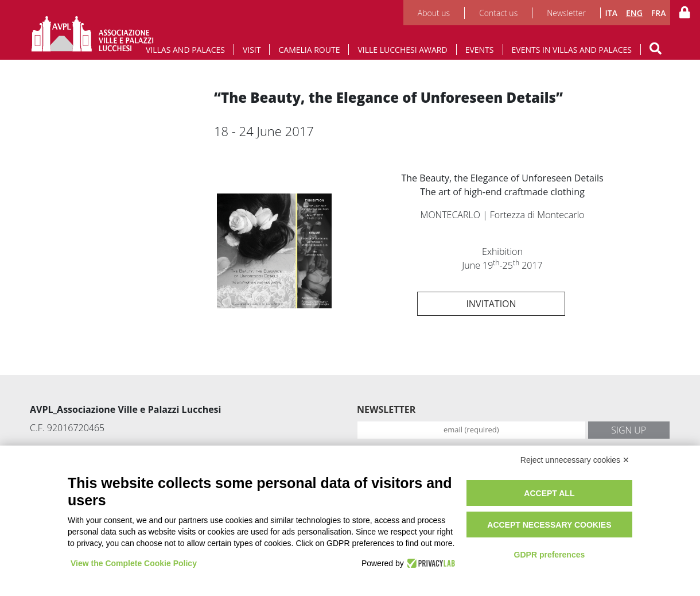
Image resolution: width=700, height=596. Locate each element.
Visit (252, 50)
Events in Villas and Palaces (572, 50)
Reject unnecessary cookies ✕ (575, 460)
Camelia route (309, 50)
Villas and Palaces (185, 50)
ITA (611, 13)
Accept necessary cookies (549, 525)
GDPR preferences (550, 555)
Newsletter (566, 13)
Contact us (498, 13)
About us (434, 13)
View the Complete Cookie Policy (134, 563)
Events (480, 50)
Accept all (549, 493)
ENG (634, 13)
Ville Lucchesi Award (402, 50)
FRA (659, 13)
